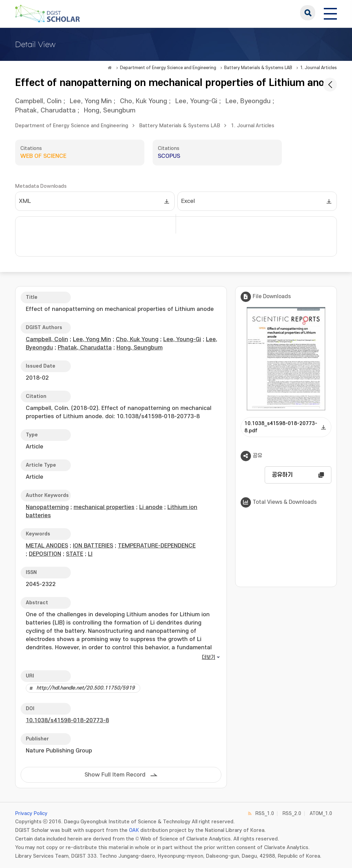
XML (25, 201)
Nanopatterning (47, 507)
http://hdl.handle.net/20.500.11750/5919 (86, 688)
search (308, 13)
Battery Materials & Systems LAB (258, 68)
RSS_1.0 (265, 813)
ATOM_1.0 (321, 813)
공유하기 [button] (282, 475)
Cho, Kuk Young (144, 101)
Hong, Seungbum (110, 111)
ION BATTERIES (93, 546)
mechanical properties (104, 507)
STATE (75, 554)
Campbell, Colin (38, 101)
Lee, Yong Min (91, 101)
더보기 (208, 657)
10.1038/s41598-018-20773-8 (67, 720)
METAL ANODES (47, 546)
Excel (188, 201)
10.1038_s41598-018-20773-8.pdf (281, 427)
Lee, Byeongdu (248, 101)
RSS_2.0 (292, 813)
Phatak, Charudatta (45, 111)
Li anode (151, 507)
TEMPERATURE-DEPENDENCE (157, 546)
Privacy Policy (31, 813)
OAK (134, 830)
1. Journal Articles (318, 68)
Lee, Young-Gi (196, 101)
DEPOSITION (45, 554)
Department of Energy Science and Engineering (168, 68)
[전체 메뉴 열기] (330, 13)
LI (90, 554)
